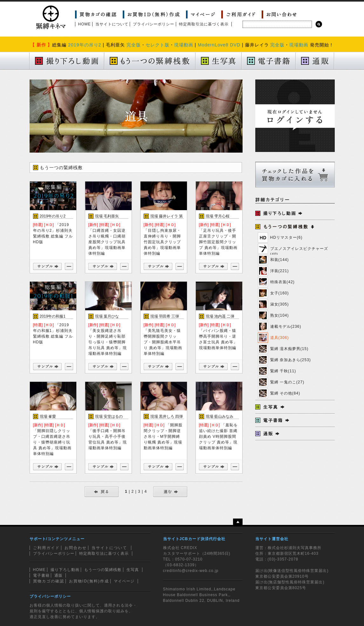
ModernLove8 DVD (219, 45)
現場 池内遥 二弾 (220, 316)
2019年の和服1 (53, 316)
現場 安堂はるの (109, 416)
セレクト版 (158, 45)
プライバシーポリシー (154, 24)
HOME (85, 24)
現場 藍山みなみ (220, 416)
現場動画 (184, 45)
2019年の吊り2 (85, 45)
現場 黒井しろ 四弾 (167, 416)
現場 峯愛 (48, 416)
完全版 (134, 45)
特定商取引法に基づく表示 (204, 24)
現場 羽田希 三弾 (165, 316)
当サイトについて (112, 24)
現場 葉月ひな (107, 316)
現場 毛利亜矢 (107, 216)
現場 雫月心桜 (218, 216)
